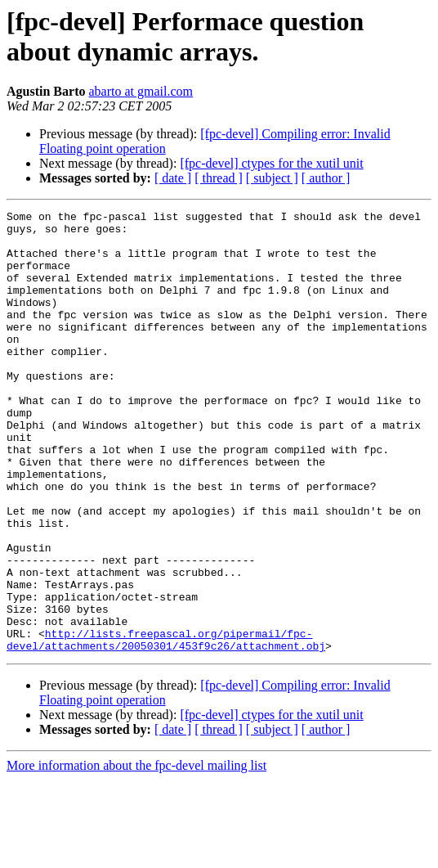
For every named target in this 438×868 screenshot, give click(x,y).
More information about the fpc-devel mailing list (136, 854)
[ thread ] (219, 178)
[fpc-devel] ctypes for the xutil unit (271, 163)
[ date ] (173, 178)
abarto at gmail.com (141, 91)
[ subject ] (272, 178)
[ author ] (326, 178)
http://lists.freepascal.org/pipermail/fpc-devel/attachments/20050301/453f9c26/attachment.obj (166, 726)
